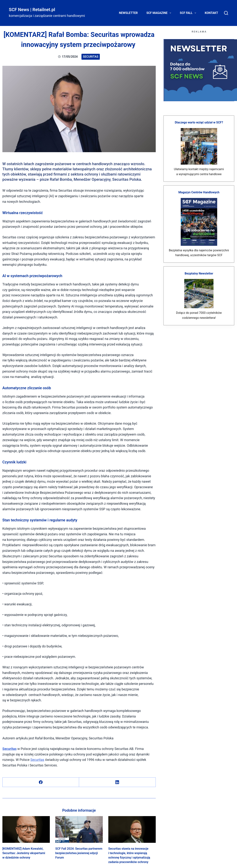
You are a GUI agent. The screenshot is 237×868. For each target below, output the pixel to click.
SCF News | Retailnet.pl (32, 10)
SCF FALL (189, 13)
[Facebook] (41, 782)
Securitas (91, 57)
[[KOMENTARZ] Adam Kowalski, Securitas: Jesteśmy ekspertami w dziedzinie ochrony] (26, 829)
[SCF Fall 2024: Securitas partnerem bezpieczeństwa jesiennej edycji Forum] (79, 829)
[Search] (226, 13)
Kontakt (211, 13)
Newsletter (128, 13)
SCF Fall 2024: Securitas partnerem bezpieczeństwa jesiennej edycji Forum (79, 853)
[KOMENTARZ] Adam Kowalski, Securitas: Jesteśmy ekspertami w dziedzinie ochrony (24, 853)
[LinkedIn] (117, 782)
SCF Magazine (160, 13)
